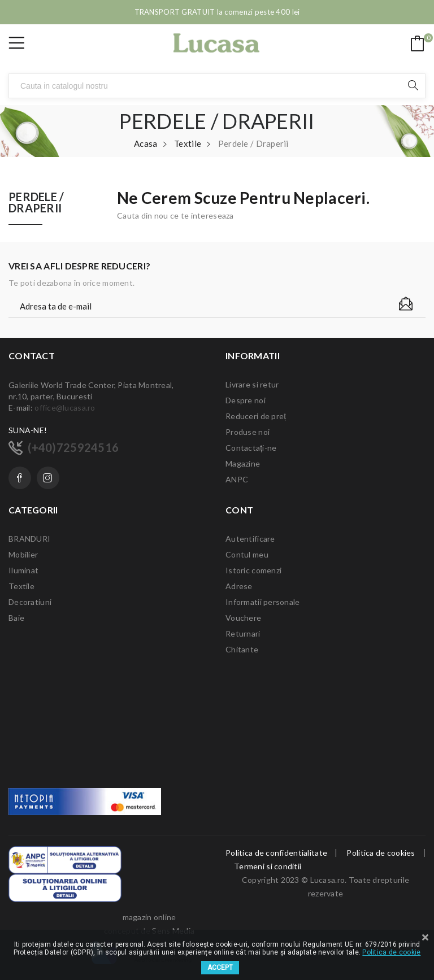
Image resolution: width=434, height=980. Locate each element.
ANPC (237, 479)
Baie (16, 618)
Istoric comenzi (253, 570)
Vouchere (243, 618)
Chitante (242, 649)
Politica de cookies (381, 853)
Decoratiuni (30, 602)
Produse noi (248, 432)
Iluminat (23, 570)
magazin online (149, 917)
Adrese (239, 586)
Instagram (48, 478)
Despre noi (246, 400)
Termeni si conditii (268, 866)
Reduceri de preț (256, 416)
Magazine (243, 463)
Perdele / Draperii (36, 203)
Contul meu (247, 554)
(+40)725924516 (73, 447)
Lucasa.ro (328, 880)
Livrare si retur (252, 384)
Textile (21, 586)
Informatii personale (263, 602)
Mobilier (23, 554)
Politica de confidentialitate (276, 853)
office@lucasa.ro (65, 408)
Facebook (20, 478)
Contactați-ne (251, 448)
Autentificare (250, 539)
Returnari (243, 633)
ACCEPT (220, 968)
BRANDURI (29, 539)
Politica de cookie (391, 952)
